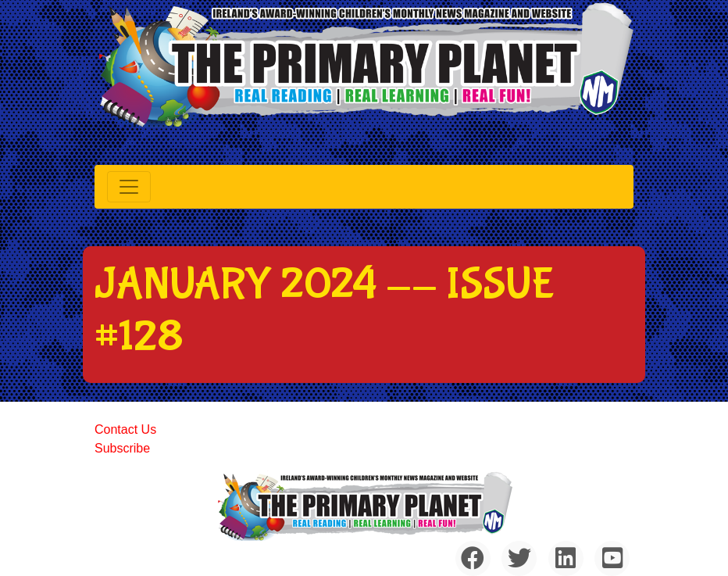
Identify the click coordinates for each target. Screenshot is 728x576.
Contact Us (125, 429)
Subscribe (122, 448)
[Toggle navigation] (129, 187)
